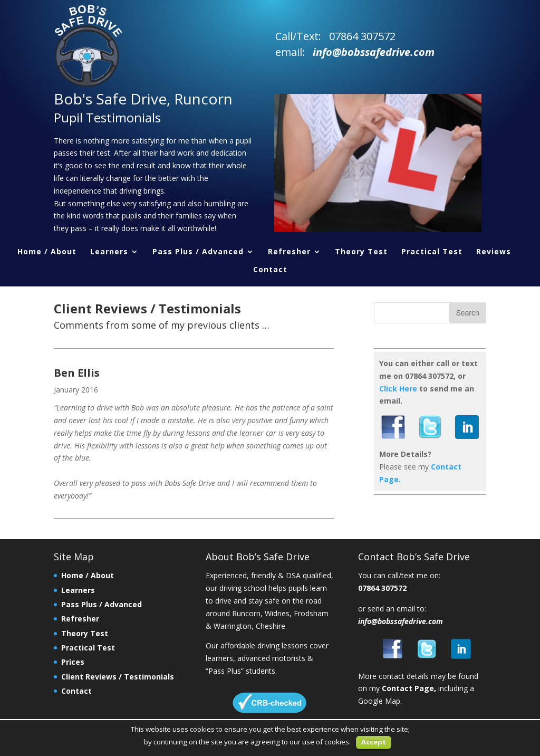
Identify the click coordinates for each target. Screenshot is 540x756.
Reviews (494, 252)
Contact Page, (409, 688)
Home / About (47, 252)
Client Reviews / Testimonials (118, 677)
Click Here (398, 389)
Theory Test (361, 252)
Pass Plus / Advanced (198, 252)
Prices (73, 662)
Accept (374, 742)
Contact (270, 270)
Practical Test (432, 252)
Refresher (289, 252)
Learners (109, 252)
